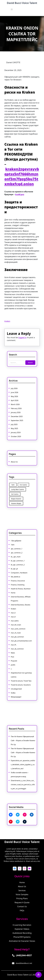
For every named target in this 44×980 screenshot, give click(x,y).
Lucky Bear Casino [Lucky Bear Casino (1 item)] (19, 490)
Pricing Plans (22, 898)
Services (22, 890)
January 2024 (17, 426)
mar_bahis (17, 619)
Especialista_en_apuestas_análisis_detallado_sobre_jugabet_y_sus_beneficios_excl (23, 763)
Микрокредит (18, 674)
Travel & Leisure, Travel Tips (21, 662)
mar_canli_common (19, 625)
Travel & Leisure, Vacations (21, 665)
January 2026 (17, 411)
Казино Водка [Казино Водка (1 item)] (18, 500)
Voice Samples (22, 894)
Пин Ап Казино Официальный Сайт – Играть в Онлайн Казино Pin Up (23, 746)
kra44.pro (20, 194)
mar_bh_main (18, 622)
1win (15, 564)
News (15, 642)
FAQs (22, 910)
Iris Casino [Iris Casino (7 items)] (23, 486)
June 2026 (16, 397)
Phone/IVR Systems (22, 937)
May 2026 (16, 400)
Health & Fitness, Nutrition (21, 596)
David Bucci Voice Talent (22, 3)
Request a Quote (22, 902)
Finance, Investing (19, 593)
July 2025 (16, 420)
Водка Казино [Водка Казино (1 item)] (18, 496)
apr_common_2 (18, 570)
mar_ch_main (17, 628)
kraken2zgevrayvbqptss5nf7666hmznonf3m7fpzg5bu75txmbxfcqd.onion (22, 176)
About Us (16, 461)
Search (28, 361)
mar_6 (16, 613)
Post (15, 645)
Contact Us (22, 906)
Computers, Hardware (20, 585)
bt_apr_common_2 (19, 579)
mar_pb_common (19, 631)
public (15, 651)
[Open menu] (12, 9)
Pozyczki (16, 648)
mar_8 (16, 616)
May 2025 (16, 423)
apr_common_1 (18, 567)
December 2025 (18, 414)
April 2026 (17, 403)
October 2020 (17, 429)
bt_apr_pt (16, 582)
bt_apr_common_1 (19, 576)
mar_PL (16, 636)
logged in (22, 338)
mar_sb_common (18, 639)
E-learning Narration (22, 925)
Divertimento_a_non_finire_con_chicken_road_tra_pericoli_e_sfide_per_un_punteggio (22, 777)
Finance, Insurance (19, 590)
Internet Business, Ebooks (21, 608)
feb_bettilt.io (17, 587)
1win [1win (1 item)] (15, 486)
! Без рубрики (18, 561)
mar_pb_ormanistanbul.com (21, 634)
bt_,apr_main (17, 573)
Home (15, 599)
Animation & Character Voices (22, 941)
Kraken (7, 321)
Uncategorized (18, 668)
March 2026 (17, 406)
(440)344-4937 (24, 955)
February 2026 (18, 408)
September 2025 (18, 417)
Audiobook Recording (22, 933)
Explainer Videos (22, 929)
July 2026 (16, 394)
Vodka (15, 671)
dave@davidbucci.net (24, 963)
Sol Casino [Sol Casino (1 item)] (17, 493)
